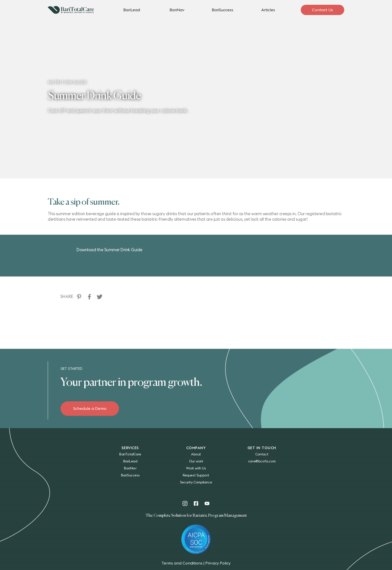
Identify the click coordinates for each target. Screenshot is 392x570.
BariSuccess (222, 10)
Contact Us (322, 10)
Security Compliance (196, 482)
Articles (268, 10)
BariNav (177, 10)
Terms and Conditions (182, 563)
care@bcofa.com (262, 461)
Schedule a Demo (90, 409)
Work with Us (196, 468)
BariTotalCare (130, 454)
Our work (196, 461)
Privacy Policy (218, 563)
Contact (262, 454)
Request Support (196, 475)
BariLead (132, 10)
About (196, 454)
